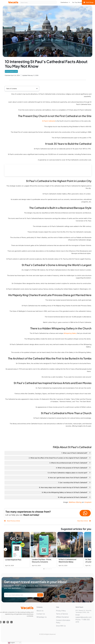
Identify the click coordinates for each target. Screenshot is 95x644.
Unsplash (88, 502)
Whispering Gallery (70, 333)
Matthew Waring (75, 502)
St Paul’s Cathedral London (11, 71)
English (11, 643)
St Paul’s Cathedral (48, 121)
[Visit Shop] (88, 2)
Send (40, 595)
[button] (37, 89)
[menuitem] (65, 2)
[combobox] (38, 2)
